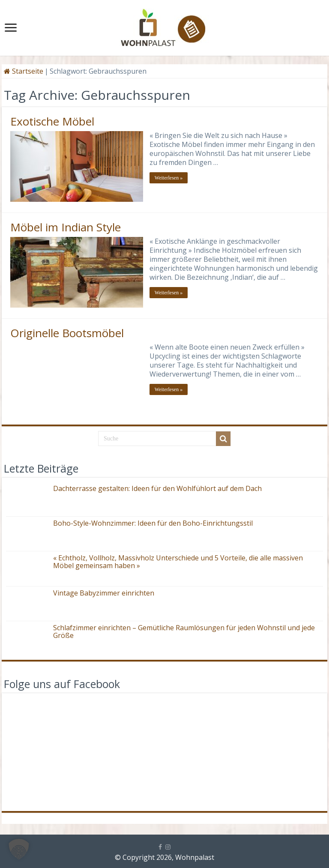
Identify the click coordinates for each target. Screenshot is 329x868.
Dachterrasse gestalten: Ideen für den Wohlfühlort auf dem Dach (157, 488)
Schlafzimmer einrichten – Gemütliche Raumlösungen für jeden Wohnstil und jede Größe (184, 632)
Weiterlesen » (169, 178)
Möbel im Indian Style (66, 227)
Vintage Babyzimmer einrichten (104, 593)
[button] (19, 849)
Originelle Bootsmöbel (67, 333)
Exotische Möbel (52, 121)
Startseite (24, 71)
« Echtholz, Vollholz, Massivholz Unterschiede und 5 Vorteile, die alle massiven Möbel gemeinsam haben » (178, 562)
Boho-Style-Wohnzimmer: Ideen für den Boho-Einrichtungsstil (153, 523)
